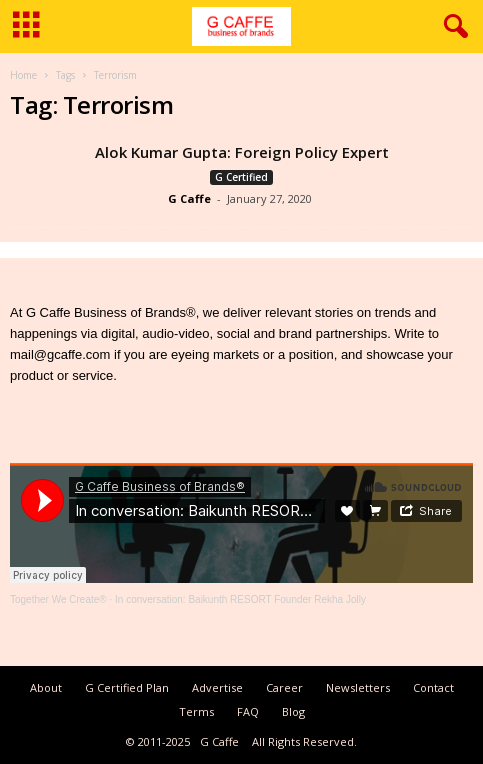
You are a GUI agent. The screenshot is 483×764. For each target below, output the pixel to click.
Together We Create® (58, 599)
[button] (452, 27)
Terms (196, 711)
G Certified (241, 177)
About (46, 687)
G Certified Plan (127, 687)
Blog (293, 711)
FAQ (248, 711)
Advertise (217, 687)
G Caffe (189, 198)
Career (284, 687)
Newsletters (358, 687)
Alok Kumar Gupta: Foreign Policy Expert (242, 152)
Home (23, 75)
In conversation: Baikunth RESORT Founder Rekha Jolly (240, 599)
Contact (433, 687)
